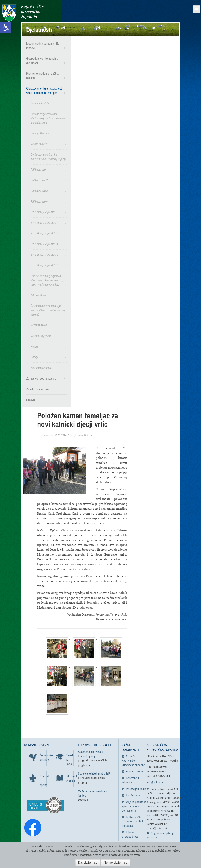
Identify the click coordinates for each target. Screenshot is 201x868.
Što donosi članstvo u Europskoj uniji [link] (91, 754)
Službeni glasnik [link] (70, 779)
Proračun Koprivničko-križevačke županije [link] (133, 761)
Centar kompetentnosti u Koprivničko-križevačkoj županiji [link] (48, 157)
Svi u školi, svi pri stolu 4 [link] (44, 244)
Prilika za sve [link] (38, 170)
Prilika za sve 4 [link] (39, 202)
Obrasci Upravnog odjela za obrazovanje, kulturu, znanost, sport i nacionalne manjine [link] (47, 280)
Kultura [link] (35, 347)
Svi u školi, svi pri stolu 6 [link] (44, 265)
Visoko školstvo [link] (39, 144)
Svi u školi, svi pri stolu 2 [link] (44, 223)
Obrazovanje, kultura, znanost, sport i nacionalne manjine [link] (44, 91)
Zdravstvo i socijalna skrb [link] (41, 379)
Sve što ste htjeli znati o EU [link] (94, 774)
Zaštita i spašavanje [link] (38, 389)
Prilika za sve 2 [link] (39, 180)
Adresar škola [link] (38, 295)
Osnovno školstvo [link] (40, 103)
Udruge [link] (35, 357)
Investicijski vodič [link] (136, 789)
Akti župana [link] (133, 795)
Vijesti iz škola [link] (39, 325)
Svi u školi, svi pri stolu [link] (43, 212)
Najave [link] (30, 400)
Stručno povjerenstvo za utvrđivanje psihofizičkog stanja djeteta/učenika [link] (48, 118)
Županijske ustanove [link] (43, 758)
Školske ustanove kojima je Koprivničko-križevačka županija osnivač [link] (48, 310)
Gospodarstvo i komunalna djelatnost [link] (42, 61)
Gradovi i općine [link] (43, 781)
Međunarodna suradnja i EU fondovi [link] (43, 46)
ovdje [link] (137, 855)
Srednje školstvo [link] (40, 133)
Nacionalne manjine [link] (41, 368)
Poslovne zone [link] (134, 772)
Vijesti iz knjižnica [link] (41, 336)
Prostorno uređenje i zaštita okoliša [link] (42, 76)
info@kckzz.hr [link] (155, 783)
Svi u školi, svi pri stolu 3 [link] (44, 233)
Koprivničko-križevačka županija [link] (23, 13)
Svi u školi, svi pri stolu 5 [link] (44, 255)
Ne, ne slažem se (115, 863)
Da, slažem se (88, 863)
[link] (6, 27)
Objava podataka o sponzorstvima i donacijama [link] (135, 806)
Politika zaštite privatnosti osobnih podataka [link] (133, 821)
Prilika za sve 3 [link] (39, 191)
